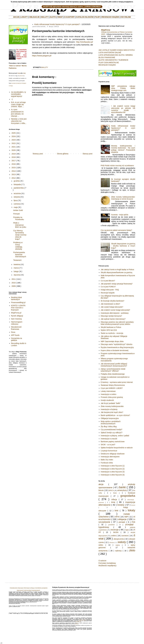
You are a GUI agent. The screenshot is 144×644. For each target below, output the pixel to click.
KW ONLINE (126, 17)
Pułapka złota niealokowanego (113, 374)
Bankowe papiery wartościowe (113, 442)
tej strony (77, 624)
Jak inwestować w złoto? (110, 304)
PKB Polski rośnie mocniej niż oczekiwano (117, 166)
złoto (132, 550)
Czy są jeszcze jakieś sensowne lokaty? (116, 230)
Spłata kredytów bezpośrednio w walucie (117, 448)
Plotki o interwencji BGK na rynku (20, 225)
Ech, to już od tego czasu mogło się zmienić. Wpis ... (18, 104)
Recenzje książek (108, 293)
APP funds (15, 335)
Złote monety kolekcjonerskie (112, 406)
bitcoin (101, 490)
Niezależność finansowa (16, 328)
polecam (21, 76)
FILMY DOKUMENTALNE (109, 62)
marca (16, 268)
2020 (14, 150)
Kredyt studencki (107, 400)
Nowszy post (38, 154)
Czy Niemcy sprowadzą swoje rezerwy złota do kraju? (20, 235)
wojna (118, 545)
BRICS (111, 490)
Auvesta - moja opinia (120, 215)
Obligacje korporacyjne (110, 418)
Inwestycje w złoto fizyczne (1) (113, 466)
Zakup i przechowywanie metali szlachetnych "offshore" (113, 370)
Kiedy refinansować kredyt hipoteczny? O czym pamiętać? (57, 24)
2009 (14, 286)
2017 (14, 161)
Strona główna (63, 154)
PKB (133, 522)
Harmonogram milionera (17, 323)
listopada (17, 184)
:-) (12, 99)
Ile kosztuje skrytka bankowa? (113, 301)
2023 (14, 140)
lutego (16, 271)
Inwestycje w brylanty (109, 409)
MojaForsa (106, 30)
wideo (101, 545)
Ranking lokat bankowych (16, 298)
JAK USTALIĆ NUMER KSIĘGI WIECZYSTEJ (117, 50)
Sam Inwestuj (16, 319)
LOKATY (24, 17)
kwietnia (17, 264)
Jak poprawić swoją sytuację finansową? (117, 284)
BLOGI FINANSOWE (107, 57)
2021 (14, 147)
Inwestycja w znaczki (109, 439)
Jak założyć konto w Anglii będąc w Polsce (117, 270)
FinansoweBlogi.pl (18, 302)
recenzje (115, 530)
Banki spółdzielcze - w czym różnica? (115, 415)
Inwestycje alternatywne (110, 457)
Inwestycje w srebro (109, 394)
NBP (126, 517)
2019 (14, 154)
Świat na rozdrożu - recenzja (112, 333)
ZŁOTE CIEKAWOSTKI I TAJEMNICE (113, 60)
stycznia (17, 275)
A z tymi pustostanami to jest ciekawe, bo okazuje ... (17, 113)
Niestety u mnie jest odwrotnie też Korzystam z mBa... (19, 121)
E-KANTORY (70, 17)
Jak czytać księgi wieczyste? (112, 307)
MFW (117, 517)
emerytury (122, 490)
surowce (125, 536)
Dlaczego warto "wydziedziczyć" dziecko (117, 344)
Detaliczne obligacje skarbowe (113, 454)
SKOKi (116, 532)
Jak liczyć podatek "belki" (111, 403)
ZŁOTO (53, 17)
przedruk (111, 525)
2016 (14, 164)
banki (122, 487)
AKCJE (16, 17)
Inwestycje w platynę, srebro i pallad (115, 436)
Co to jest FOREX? (108, 287)
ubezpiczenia (119, 539)
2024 (14, 136)
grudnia (17, 181)
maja (16, 207)
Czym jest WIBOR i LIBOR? (112, 388)
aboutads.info (78, 622)
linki (117, 511)
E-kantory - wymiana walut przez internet (117, 382)
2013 (14, 174)
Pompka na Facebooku (19, 218)
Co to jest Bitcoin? (108, 281)
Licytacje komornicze (109, 451)
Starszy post (87, 154)
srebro (114, 536)
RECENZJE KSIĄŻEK (110, 17)
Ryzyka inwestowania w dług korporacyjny (117, 347)
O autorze (102, 561)
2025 (14, 133)
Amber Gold (18, 210)
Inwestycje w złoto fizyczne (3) (113, 472)
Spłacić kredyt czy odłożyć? (112, 433)
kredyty (121, 505)
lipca (15, 200)
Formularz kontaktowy (107, 563)
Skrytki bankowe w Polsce (111, 327)
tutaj (19, 73)
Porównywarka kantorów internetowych (20, 255)
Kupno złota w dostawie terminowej (115, 350)
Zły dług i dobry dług (109, 426)
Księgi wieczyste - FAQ (110, 290)
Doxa (13, 332)
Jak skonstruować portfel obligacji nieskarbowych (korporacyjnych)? (114, 365)
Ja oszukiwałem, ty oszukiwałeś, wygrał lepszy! (19, 94)
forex (115, 493)
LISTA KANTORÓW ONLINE (110, 52)
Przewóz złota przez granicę (112, 397)
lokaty (131, 510)
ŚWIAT (60, 17)
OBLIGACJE (34, 17)
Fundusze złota (107, 463)
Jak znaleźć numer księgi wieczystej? (115, 310)
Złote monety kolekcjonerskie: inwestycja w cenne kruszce (123, 198)
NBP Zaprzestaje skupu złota (112, 341)
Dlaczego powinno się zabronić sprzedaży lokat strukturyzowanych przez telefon (117, 323)
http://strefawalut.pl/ (84, 42)
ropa (127, 530)
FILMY (98, 17)
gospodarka (128, 496)
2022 (14, 143)
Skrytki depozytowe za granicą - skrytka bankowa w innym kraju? (123, 246)
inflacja (114, 499)
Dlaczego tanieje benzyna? (111, 316)
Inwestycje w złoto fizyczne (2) (113, 469)
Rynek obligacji (17, 316)
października (19, 188)
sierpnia (17, 197)
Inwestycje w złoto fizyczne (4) (113, 475)
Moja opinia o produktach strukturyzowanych (111, 422)
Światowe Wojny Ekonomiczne (113, 385)
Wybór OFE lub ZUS (109, 330)
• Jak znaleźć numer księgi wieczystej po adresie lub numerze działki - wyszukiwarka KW (123, 109)
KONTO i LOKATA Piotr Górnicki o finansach (18, 308)
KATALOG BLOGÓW (85, 17)
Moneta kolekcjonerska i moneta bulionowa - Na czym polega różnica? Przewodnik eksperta (123, 149)
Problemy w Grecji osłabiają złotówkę (18, 246)
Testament (17, 260)
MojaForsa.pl (16, 313)
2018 (14, 157)
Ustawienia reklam (82, 620)
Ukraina (112, 542)
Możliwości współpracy (107, 566)
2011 (14, 279)
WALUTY (45, 17)
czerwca (17, 204)
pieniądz (122, 522)
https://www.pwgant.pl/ (42, 56)
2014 (14, 171)
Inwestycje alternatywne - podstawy (115, 313)
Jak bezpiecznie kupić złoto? (112, 412)
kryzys (133, 505)
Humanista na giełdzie (17, 339)
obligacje (122, 519)
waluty (45, 67)
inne (113, 502)
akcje (101, 484)
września (17, 193)
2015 (14, 168)
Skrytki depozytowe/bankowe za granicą (117, 272)
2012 (14, 178)
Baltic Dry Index (107, 460)
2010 (14, 283)
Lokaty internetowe (108, 391)
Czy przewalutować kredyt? (112, 430)
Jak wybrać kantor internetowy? (113, 319)
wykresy (118, 551)
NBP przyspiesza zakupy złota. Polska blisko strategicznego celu (123, 88)
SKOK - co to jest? (108, 445)
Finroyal (16, 214)
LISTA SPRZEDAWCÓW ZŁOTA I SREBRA (116, 55)
